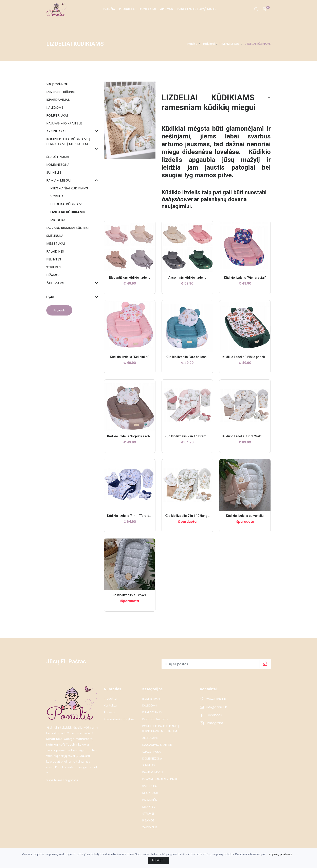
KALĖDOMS (150, 705)
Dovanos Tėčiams (155, 719)
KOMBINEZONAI (152, 759)
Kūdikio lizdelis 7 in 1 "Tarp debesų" (133, 516)
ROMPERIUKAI (151, 699)
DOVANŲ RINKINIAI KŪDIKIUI (160, 779)
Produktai (127, 9)
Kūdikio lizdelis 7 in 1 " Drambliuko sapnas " (197, 436)
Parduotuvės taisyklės (119, 719)
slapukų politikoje (280, 854)
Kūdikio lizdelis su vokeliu (245, 516)
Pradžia (109, 9)
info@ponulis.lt (217, 707)
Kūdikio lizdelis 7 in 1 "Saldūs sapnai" (250, 436)
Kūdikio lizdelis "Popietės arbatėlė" (133, 436)
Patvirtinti (158, 860)
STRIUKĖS (148, 814)
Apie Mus (166, 9)
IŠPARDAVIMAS (152, 712)
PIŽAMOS (148, 820)
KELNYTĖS (149, 807)
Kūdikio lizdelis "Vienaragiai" (245, 278)
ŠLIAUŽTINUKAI (152, 752)
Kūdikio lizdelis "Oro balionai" (187, 357)
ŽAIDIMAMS (150, 827)
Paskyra (109, 712)
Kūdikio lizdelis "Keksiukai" (130, 357)
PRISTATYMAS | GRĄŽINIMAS (197, 9)
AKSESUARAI (150, 738)
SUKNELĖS (149, 765)
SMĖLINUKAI (150, 786)
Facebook (211, 715)
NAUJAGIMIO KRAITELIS (157, 745)
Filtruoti (60, 310)
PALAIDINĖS (150, 800)
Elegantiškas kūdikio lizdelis (130, 278)
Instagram (211, 723)
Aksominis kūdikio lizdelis (187, 278)
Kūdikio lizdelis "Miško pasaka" (245, 357)
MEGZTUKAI (150, 793)
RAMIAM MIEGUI (229, 44)
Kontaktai (148, 9)
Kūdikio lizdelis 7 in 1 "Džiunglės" (189, 516)
